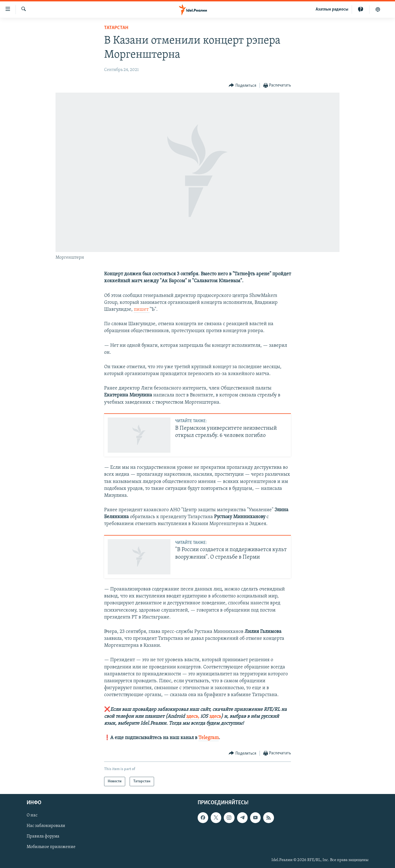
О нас (32, 816)
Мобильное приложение (51, 847)
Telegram (209, 738)
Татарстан (116, 28)
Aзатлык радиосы (332, 9)
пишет (142, 310)
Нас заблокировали (46, 826)
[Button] (242, 86)
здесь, (192, 716)
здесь (215, 716)
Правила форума (43, 837)
